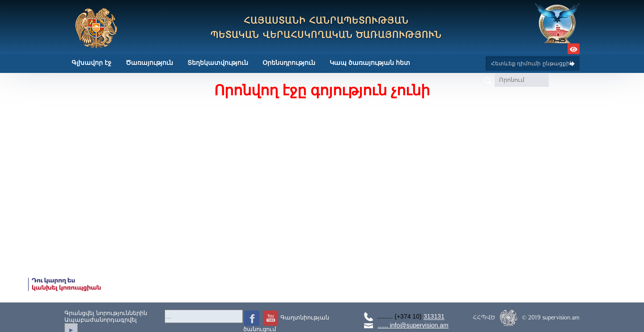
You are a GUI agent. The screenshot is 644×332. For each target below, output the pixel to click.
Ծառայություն (149, 63)
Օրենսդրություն (289, 63)
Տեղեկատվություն (218, 63)
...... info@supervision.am (413, 325)
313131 (434, 317)
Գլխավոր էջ (91, 63)
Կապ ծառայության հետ (370, 63)
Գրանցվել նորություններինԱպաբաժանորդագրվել (106, 316)
